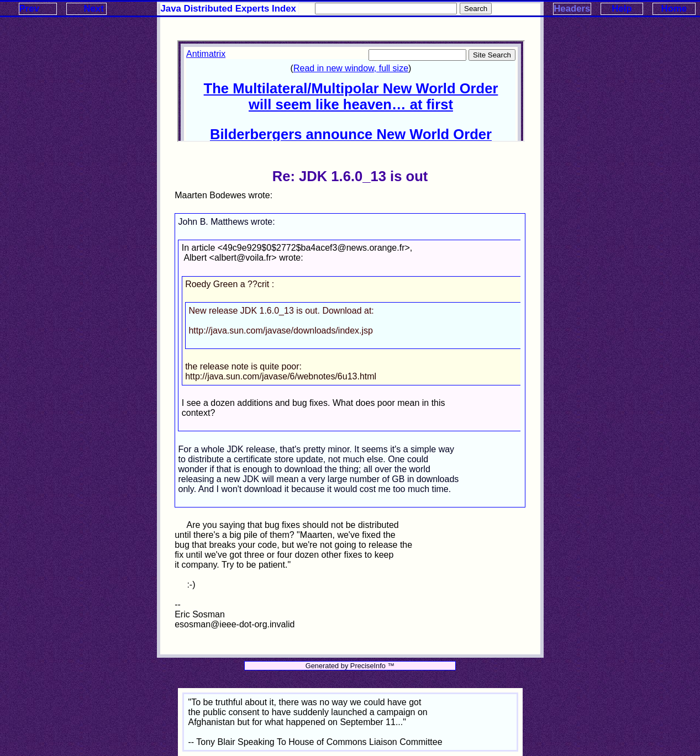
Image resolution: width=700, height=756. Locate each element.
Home (674, 9)
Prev (29, 9)
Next (93, 9)
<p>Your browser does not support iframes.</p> (351, 91)
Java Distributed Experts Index (228, 9)
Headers (572, 9)
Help (622, 9)
